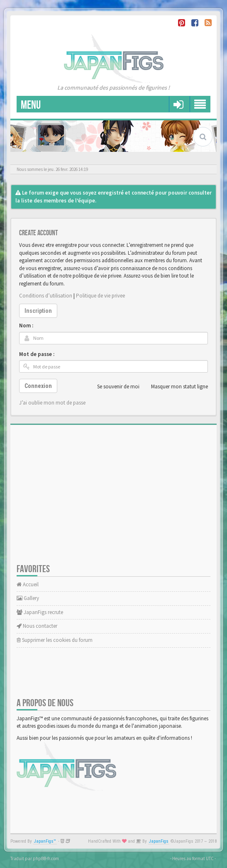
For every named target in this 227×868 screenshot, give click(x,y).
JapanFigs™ (45, 841)
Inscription (38, 311)
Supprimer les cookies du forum (55, 640)
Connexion (38, 386)
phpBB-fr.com (46, 858)
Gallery (28, 598)
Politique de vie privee (100, 296)
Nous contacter (37, 626)
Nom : (26, 325)
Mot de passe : (37, 354)
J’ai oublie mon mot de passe (52, 403)
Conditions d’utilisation (46, 296)
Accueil (28, 584)
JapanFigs (159, 841)
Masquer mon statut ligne (175, 387)
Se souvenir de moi (114, 387)
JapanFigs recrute (40, 612)
